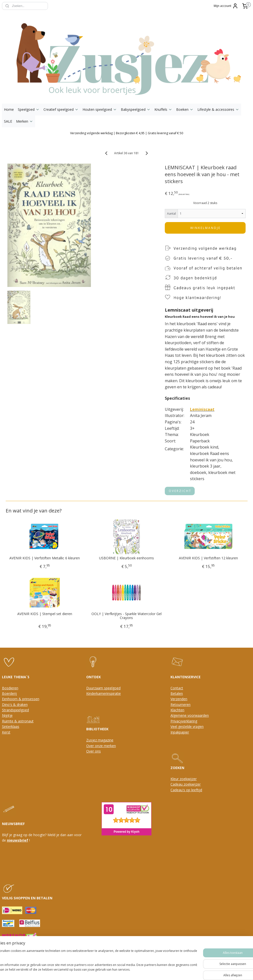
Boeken (185, 109)
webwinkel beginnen (132, 960)
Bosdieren (10, 688)
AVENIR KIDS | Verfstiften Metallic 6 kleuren (45, 558)
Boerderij (9, 693)
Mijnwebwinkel (175, 960)
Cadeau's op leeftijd (186, 790)
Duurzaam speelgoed (103, 688)
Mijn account (226, 6)
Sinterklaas (11, 726)
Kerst (6, 732)
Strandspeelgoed (15, 710)
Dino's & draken (15, 705)
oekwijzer (193, 784)
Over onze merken (101, 746)
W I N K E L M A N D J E (205, 228)
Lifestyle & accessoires (218, 109)
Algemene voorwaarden (190, 715)
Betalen (177, 693)
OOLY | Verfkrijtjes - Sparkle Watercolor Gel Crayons (126, 616)
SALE (8, 121)
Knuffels (163, 109)
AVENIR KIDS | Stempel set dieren (45, 614)
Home (9, 109)
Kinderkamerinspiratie (104, 693)
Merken (25, 121)
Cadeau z (178, 784)
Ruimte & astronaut (18, 721)
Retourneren (180, 705)
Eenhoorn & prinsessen (21, 699)
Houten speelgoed (100, 109)
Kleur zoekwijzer (184, 779)
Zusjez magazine (100, 740)
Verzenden (179, 699)
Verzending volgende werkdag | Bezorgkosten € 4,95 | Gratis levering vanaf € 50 (127, 133)
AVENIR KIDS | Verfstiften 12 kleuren (208, 558)
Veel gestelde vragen (187, 726)
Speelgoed (29, 109)
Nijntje (7, 715)
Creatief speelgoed (61, 109)
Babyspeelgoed (136, 109)
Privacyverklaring (184, 721)
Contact (177, 688)
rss (113, 960)
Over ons (94, 751)
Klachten (177, 710)
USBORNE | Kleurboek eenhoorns (126, 558)
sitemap (103, 960)
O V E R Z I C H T (180, 491)
